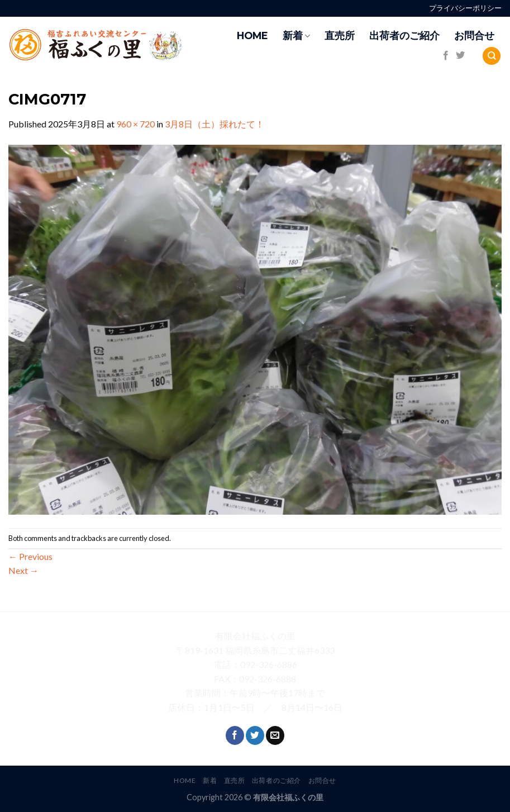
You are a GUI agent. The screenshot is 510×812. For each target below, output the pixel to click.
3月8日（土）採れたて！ (215, 124)
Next (23, 570)
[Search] (492, 56)
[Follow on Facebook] (446, 56)
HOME (252, 35)
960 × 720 (135, 124)
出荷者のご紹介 (404, 35)
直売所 (340, 35)
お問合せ (474, 35)
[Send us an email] (275, 735)
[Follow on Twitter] (460, 56)
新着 (296, 35)
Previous (30, 556)
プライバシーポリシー (465, 8)
